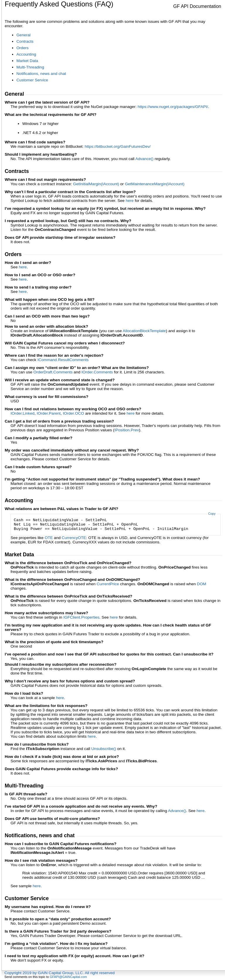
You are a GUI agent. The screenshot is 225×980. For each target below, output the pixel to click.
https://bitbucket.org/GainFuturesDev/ (118, 146)
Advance (144, 159)
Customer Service (32, 80)
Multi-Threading (30, 67)
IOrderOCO (73, 413)
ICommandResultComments (63, 360)
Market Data (27, 61)
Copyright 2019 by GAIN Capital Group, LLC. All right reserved (59, 973)
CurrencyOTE (74, 538)
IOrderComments (97, 372)
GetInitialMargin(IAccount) (96, 184)
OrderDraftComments (53, 372)
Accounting (26, 54)
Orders (23, 48)
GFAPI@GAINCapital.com (68, 977)
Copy (212, 514)
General (23, 35)
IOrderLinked (23, 413)
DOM (202, 584)
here (130, 201)
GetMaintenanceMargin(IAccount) (155, 184)
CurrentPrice (108, 584)
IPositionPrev (127, 430)
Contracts (25, 41)
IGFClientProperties (81, 617)
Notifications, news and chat (41, 74)
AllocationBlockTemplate (144, 331)
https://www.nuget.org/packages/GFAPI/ (173, 107)
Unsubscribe (104, 749)
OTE (49, 538)
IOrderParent (49, 413)
